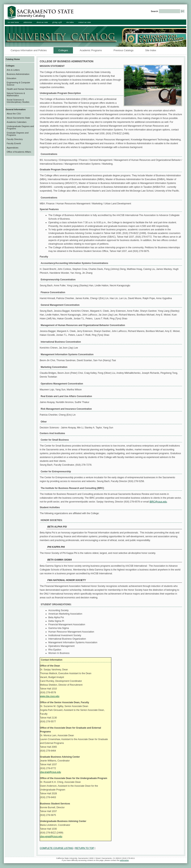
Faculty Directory (15, 139)
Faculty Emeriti (14, 143)
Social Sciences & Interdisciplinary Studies (18, 101)
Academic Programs (91, 50)
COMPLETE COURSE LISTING (56, 848)
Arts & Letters (13, 70)
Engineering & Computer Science (18, 84)
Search (154, 11)
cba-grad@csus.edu (50, 772)
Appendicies (13, 148)
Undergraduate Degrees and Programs (20, 127)
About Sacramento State (18, 118)
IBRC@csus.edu (158, 502)
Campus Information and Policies (29, 50)
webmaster (124, 860)
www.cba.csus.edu (50, 696)
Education (11, 78)
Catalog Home (13, 59)
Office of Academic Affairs (19, 152)
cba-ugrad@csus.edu (51, 836)
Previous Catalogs (124, 50)
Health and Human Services (20, 89)
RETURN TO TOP (85, 848)
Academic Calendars (17, 122)
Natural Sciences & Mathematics (16, 94)
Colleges (61, 50)
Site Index (151, 50)
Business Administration (18, 74)
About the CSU (14, 114)
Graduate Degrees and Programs (18, 134)
